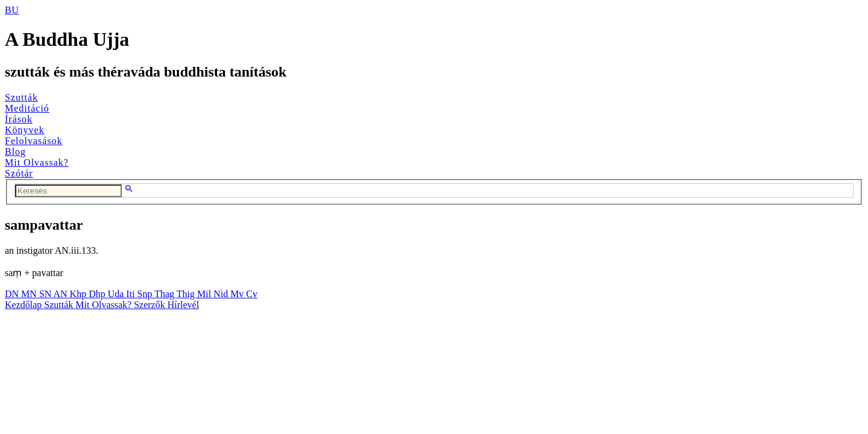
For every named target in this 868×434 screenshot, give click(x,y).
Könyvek (25, 130)
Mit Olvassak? (37, 162)
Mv (238, 294)
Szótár (19, 173)
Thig (187, 294)
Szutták (21, 97)
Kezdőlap (24, 305)
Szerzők (151, 305)
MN (30, 294)
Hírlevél (183, 305)
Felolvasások (34, 141)
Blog (15, 152)
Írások (19, 119)
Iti (131, 294)
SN (46, 294)
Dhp (98, 294)
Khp (80, 294)
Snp (146, 294)
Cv (252, 294)
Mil (205, 294)
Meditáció (27, 108)
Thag (165, 294)
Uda (117, 294)
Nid (222, 294)
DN (13, 294)
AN (61, 294)
